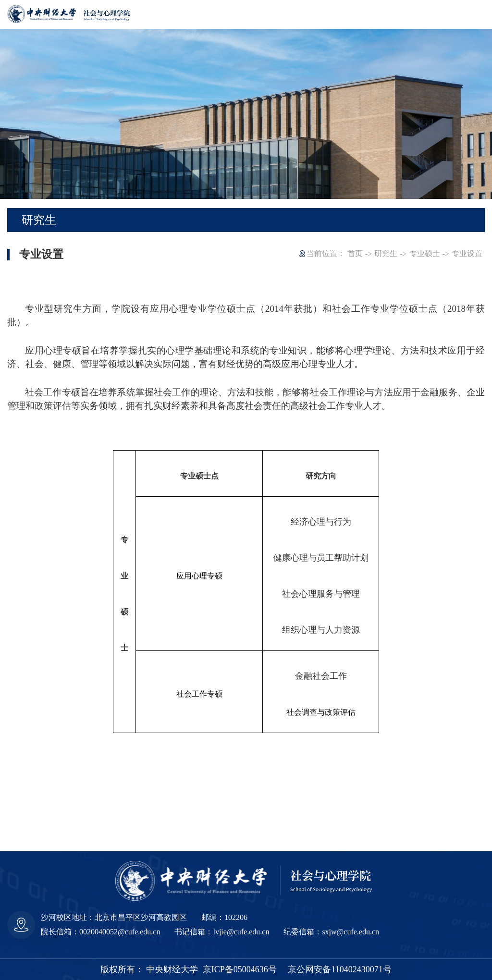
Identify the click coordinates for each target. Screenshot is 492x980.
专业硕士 (425, 253)
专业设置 (467, 253)
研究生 (386, 253)
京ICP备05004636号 (240, 969)
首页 (355, 253)
